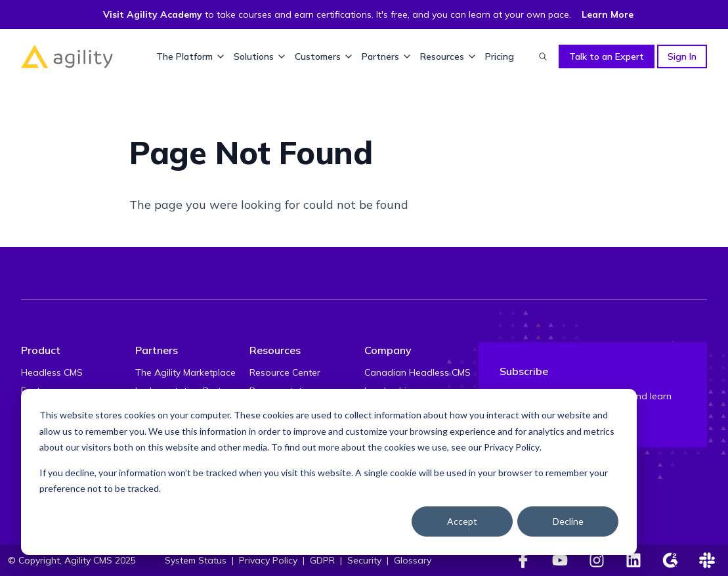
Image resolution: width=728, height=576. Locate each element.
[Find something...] (543, 56)
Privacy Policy (512, 447)
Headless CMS (52, 372)
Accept (462, 521)
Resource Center (285, 372)
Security (364, 560)
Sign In (682, 56)
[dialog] (329, 472)
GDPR (322, 560)
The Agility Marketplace (185, 372)
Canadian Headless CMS (418, 372)
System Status (196, 560)
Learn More (608, 14)
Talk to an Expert (607, 56)
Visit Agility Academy (153, 14)
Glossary (413, 560)
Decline (568, 521)
